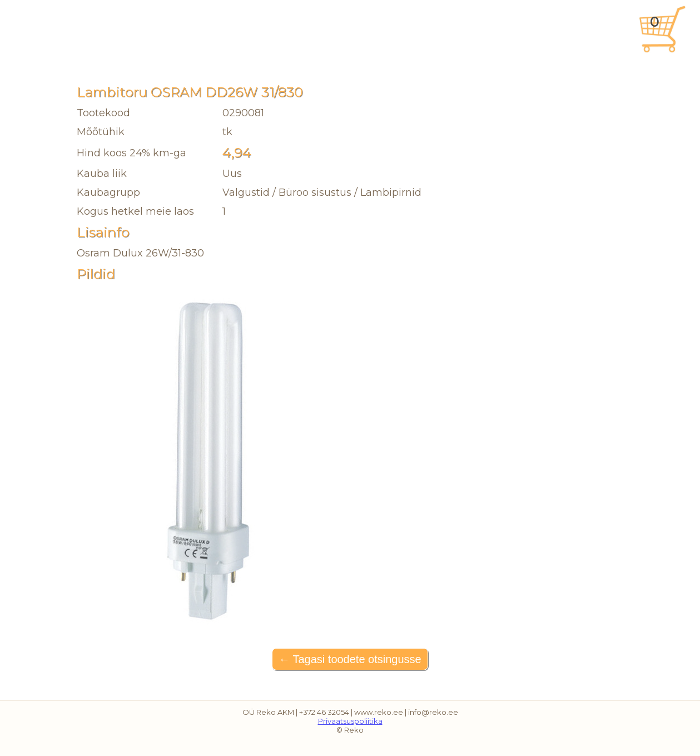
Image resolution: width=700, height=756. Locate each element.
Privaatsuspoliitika (350, 721)
